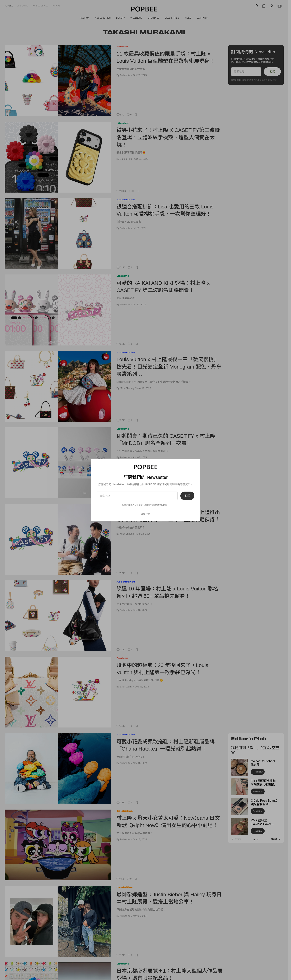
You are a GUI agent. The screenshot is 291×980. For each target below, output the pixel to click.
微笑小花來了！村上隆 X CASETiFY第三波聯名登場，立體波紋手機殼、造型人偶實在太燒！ (168, 137)
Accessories (126, 199)
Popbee (9, 6)
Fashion (122, 47)
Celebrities (125, 811)
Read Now (258, 772)
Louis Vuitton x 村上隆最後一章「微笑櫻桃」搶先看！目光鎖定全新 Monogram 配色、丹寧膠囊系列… (169, 367)
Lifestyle (123, 123)
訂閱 (272, 72)
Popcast (57, 6)
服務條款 (261, 80)
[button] (254, 840)
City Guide (22, 6)
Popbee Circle (40, 6)
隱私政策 (272, 80)
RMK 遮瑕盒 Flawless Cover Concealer (261, 824)
